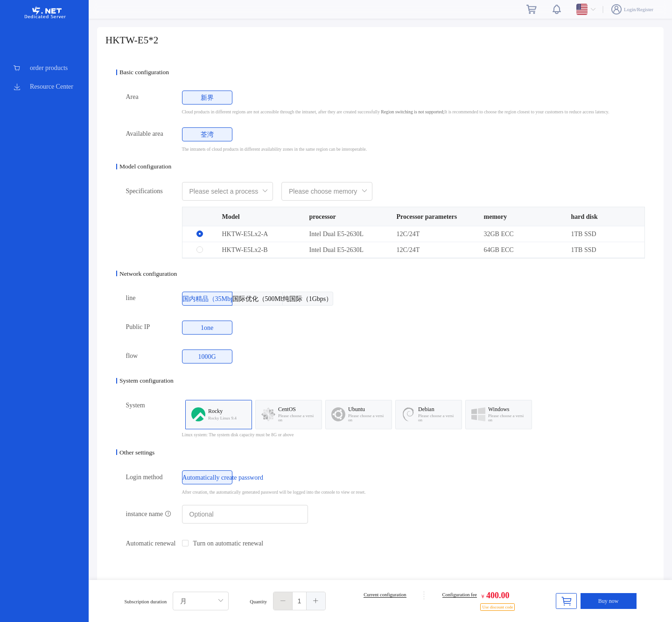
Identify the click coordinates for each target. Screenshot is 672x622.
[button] (283, 601)
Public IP (138, 327)
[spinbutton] (299, 601)
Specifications (144, 191)
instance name (149, 514)
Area (132, 97)
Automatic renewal (151, 543)
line (131, 298)
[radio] (207, 98)
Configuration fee (460, 595)
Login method (144, 477)
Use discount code (497, 607)
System (136, 405)
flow (132, 356)
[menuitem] (44, 68)
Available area (145, 134)
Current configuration (385, 595)
